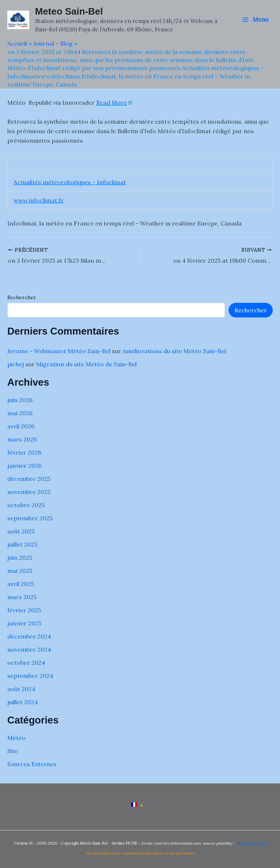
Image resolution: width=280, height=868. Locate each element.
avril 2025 (21, 584)
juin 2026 (20, 400)
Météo (16, 738)
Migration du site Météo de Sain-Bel (86, 364)
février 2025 (24, 610)
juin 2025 (20, 558)
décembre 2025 (29, 479)
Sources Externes (32, 764)
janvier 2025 (24, 623)
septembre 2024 (30, 676)
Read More (112, 103)
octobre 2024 (26, 663)
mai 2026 (20, 413)
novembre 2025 (29, 492)
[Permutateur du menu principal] (255, 20)
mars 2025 (22, 597)
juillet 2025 (22, 544)
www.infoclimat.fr (39, 200)
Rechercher (22, 297)
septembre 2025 (30, 518)
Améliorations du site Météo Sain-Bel (174, 351)
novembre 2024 (29, 649)
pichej (16, 364)
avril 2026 (21, 426)
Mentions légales (251, 843)
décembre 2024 (29, 636)
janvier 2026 (24, 466)
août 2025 (21, 531)
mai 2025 (20, 571)
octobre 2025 (26, 505)
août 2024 (21, 689)
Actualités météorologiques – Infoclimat (70, 182)
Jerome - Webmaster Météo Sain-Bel (59, 351)
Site (13, 751)
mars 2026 (22, 439)
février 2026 (24, 452)
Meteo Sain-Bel (69, 11)
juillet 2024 (23, 702)
